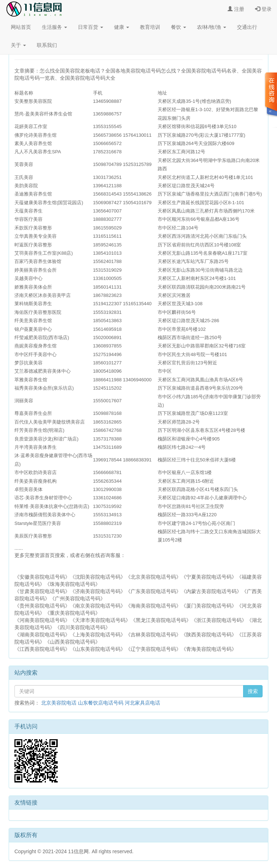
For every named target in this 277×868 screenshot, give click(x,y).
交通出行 (247, 27)
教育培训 (150, 27)
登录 (263, 9)
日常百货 (91, 27)
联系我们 (47, 45)
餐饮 (179, 27)
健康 (122, 27)
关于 (18, 45)
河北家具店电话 (142, 703)
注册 (236, 9)
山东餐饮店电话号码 (101, 703)
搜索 (253, 691)
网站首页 (21, 27)
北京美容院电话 (59, 703)
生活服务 (54, 27)
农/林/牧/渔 (212, 27)
